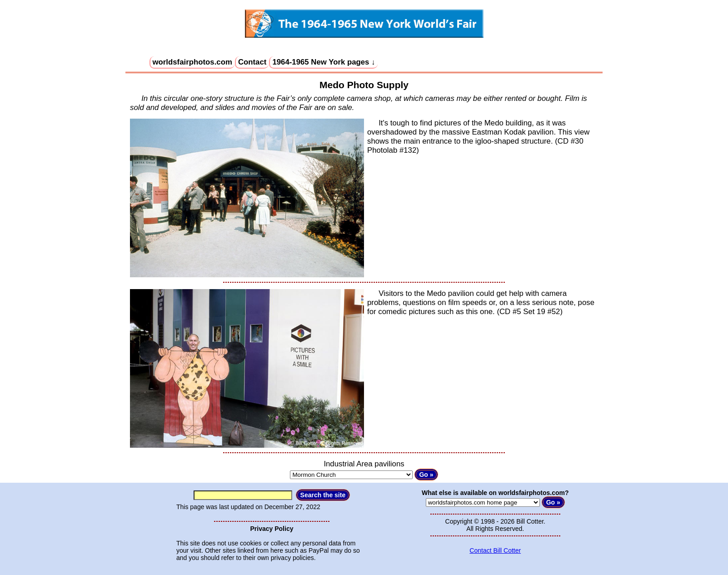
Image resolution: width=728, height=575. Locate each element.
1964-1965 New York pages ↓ (324, 62)
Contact (252, 62)
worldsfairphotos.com (192, 62)
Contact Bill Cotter (495, 550)
